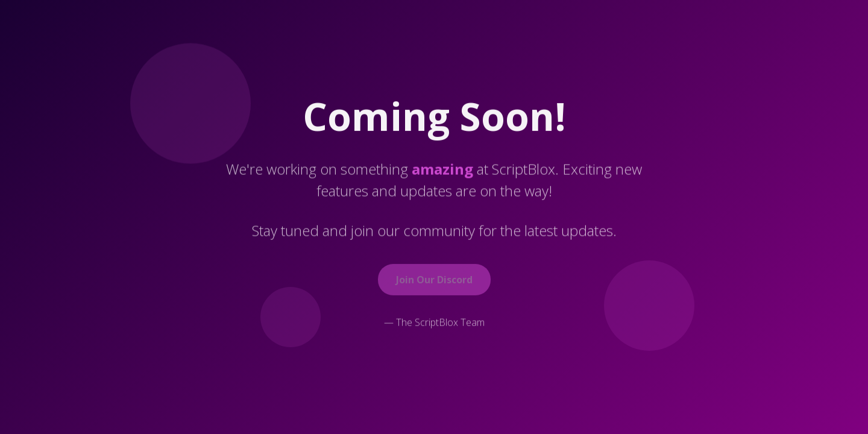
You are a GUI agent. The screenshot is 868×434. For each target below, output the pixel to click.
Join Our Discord (434, 280)
